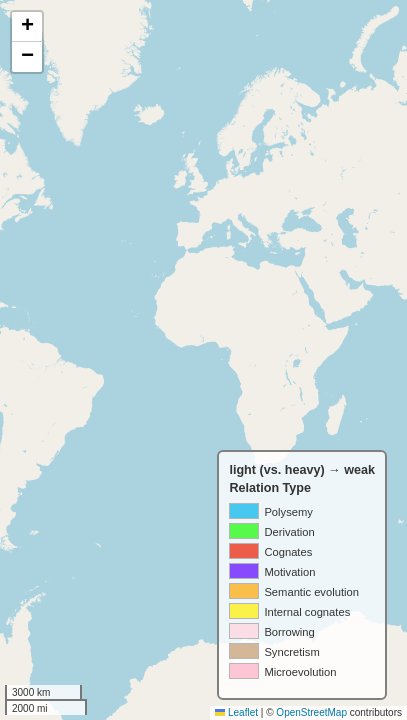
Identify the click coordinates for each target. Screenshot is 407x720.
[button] (27, 27)
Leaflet (236, 712)
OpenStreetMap (311, 712)
